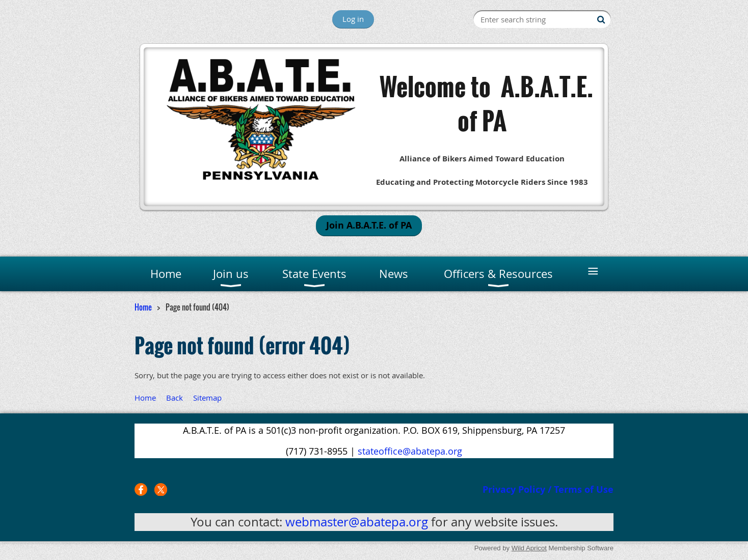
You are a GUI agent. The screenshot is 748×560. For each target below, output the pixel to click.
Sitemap (207, 398)
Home (143, 307)
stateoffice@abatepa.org (410, 451)
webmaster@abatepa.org (357, 522)
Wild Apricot (529, 548)
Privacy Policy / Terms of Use (548, 489)
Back (175, 398)
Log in (353, 19)
